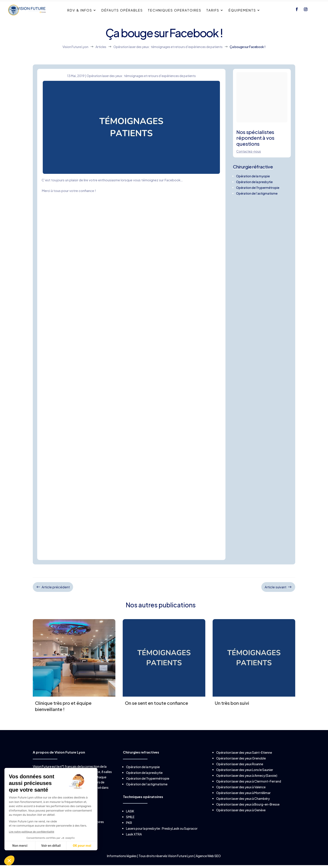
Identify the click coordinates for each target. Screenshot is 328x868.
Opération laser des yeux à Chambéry (243, 806)
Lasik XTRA (134, 842)
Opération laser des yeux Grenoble (241, 766)
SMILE (130, 824)
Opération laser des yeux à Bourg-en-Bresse (248, 812)
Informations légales (122, 863)
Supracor (191, 836)
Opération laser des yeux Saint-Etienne (244, 760)
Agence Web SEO (208, 863)
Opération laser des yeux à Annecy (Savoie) (247, 783)
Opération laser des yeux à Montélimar (243, 800)
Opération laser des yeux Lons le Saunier (245, 777)
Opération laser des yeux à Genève (241, 818)
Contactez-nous (249, 159)
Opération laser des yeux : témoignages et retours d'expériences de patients (141, 83)
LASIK (130, 819)
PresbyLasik (171, 836)
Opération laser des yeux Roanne (240, 772)
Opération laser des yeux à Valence (241, 795)
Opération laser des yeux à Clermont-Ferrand (249, 789)
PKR (129, 830)
